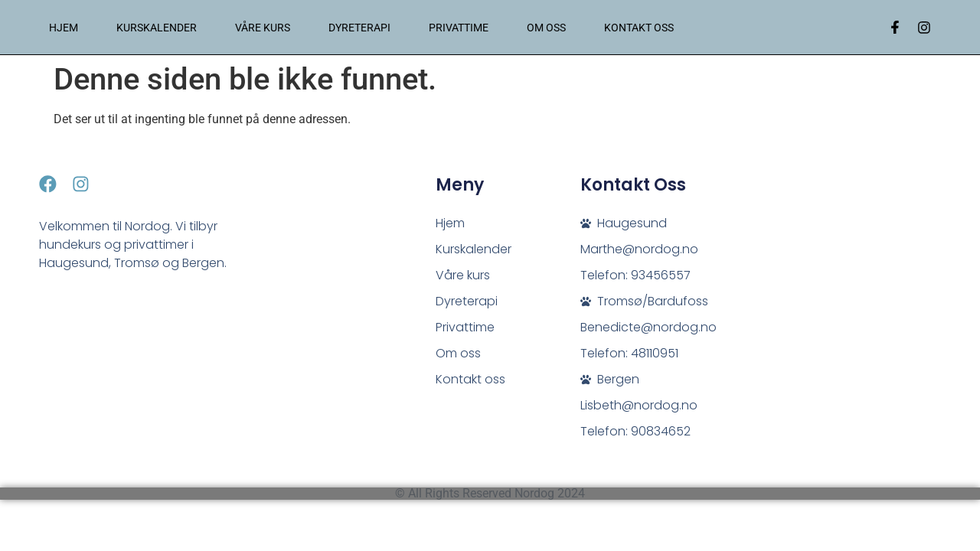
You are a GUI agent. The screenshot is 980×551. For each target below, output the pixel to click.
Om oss (546, 28)
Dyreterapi (359, 28)
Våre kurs (263, 28)
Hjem (64, 28)
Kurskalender (157, 28)
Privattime (459, 28)
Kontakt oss (639, 28)
